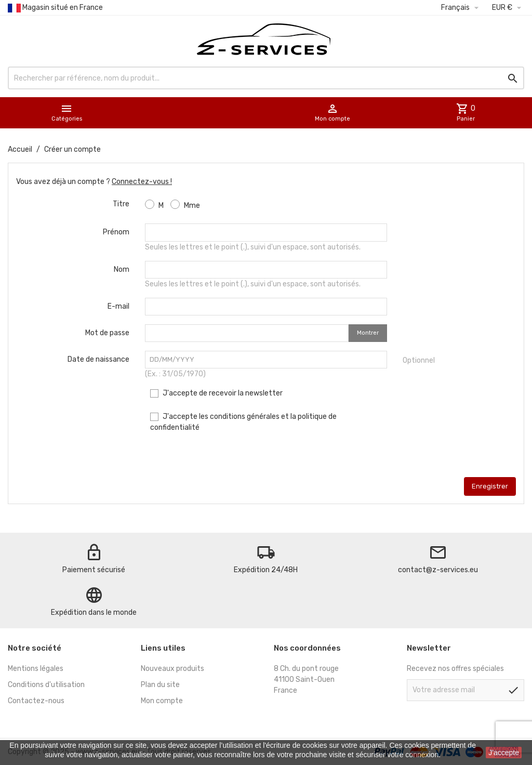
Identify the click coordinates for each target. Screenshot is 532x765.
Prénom (116, 232)
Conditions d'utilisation (46, 685)
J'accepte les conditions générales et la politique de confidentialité (243, 422)
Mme (185, 205)
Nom (122, 269)
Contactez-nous (36, 701)
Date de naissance (98, 359)
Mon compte (162, 701)
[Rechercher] (266, 78)
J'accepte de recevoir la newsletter (216, 393)
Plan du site (160, 685)
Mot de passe (107, 333)
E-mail (118, 306)
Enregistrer (490, 486)
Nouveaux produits (172, 669)
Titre (121, 204)
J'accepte (504, 753)
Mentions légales (36, 669)
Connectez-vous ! (142, 182)
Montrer (368, 333)
